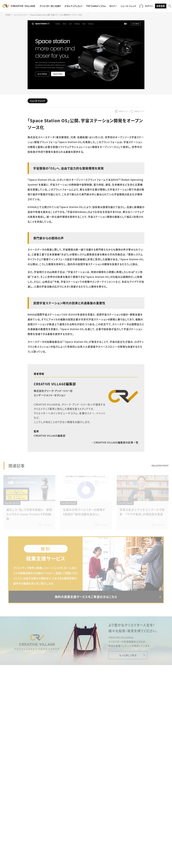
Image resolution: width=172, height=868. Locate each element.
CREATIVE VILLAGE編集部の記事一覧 (115, 442)
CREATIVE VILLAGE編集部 (55, 384)
